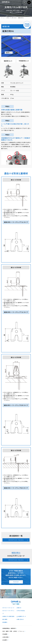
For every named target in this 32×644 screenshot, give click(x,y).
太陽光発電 (5, 637)
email (24, 3)
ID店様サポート (22, 616)
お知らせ (19, 608)
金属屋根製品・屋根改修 (9, 628)
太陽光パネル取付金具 (11, 18)
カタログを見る (21, 611)
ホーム (3, 18)
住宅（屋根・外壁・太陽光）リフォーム (13, 631)
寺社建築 (5, 634)
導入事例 (5, 619)
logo (6, 3)
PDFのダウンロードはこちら (16, 540)
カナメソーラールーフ (8, 608)
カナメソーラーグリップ (8, 612)
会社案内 (5, 622)
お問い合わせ (20, 619)
